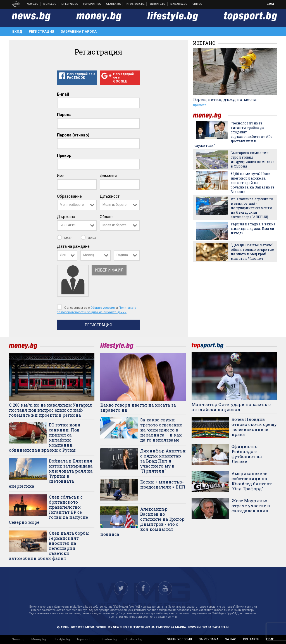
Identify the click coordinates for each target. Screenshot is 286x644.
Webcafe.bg (158, 4)
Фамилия (108, 176)
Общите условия (103, 308)
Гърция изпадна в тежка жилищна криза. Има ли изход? (253, 228)
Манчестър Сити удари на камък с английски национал (231, 407)
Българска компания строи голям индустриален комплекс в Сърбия (252, 159)
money (211, 116)
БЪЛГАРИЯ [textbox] (68, 225)
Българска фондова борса (135, 4)
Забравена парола (79, 32)
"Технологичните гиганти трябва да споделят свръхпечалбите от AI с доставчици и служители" (233, 134)
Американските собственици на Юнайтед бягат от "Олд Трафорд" (252, 481)
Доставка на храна (114, 4)
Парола (64, 115)
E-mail (63, 94)
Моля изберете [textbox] (72, 205)
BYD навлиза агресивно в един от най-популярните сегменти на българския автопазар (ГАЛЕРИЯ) (252, 208)
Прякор (64, 155)
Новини (33, 4)
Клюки (70, 4)
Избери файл (109, 270)
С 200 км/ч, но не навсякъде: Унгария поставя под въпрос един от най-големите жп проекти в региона (50, 410)
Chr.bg (197, 4)
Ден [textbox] (63, 255)
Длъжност (110, 196)
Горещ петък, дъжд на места (225, 99)
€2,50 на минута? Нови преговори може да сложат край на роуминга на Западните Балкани (252, 183)
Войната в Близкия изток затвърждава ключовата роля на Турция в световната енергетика (51, 473)
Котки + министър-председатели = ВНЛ (163, 484)
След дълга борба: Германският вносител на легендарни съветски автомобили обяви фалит (49, 546)
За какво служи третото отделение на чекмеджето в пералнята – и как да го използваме (161, 430)
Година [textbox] (122, 255)
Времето (200, 105)
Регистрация (41, 32)
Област (106, 217)
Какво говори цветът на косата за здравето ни (138, 407)
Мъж (65, 238)
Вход (270, 4)
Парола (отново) (73, 135)
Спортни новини (92, 4)
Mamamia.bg (179, 4)
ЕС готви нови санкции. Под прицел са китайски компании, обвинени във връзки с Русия (45, 437)
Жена (88, 238)
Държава (66, 217)
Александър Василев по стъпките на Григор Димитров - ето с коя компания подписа (142, 522)
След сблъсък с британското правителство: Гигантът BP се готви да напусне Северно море (48, 509)
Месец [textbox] (89, 255)
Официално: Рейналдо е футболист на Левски (247, 454)
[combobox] (77, 205)
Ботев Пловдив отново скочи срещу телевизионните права (254, 427)
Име (61, 176)
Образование (69, 196)
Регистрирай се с (77, 76)
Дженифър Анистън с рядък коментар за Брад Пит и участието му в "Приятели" (163, 461)
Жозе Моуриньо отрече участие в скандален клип (251, 506)
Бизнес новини (50, 4)
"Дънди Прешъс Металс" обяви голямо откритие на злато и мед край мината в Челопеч (252, 252)
